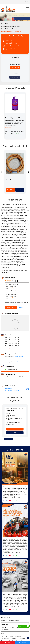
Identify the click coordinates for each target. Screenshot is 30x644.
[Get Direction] (28, 390)
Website (15, 429)
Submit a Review (11, 307)
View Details (10, 190)
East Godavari (18, 362)
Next (28, 116)
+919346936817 (10, 425)
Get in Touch (15, 67)
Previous (2, 116)
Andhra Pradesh (19, 357)
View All (21, 307)
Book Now (20, 190)
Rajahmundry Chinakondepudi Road (10, 621)
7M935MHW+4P (9, 389)
